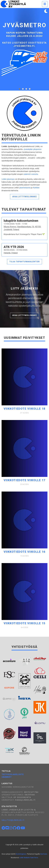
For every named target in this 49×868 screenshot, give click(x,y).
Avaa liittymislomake (24, 197)
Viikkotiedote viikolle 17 (24, 480)
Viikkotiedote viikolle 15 (24, 623)
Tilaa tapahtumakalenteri (24, 262)
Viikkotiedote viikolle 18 (24, 409)
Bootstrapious (21, 854)
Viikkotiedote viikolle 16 (24, 552)
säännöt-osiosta (31, 174)
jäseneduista (25, 188)
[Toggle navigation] (45, 4)
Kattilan (36, 188)
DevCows (44, 854)
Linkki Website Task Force (29, 858)
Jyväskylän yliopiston (32, 149)
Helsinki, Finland (11, 253)
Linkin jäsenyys (8, 179)
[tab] (19, 89)
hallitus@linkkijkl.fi (13, 820)
